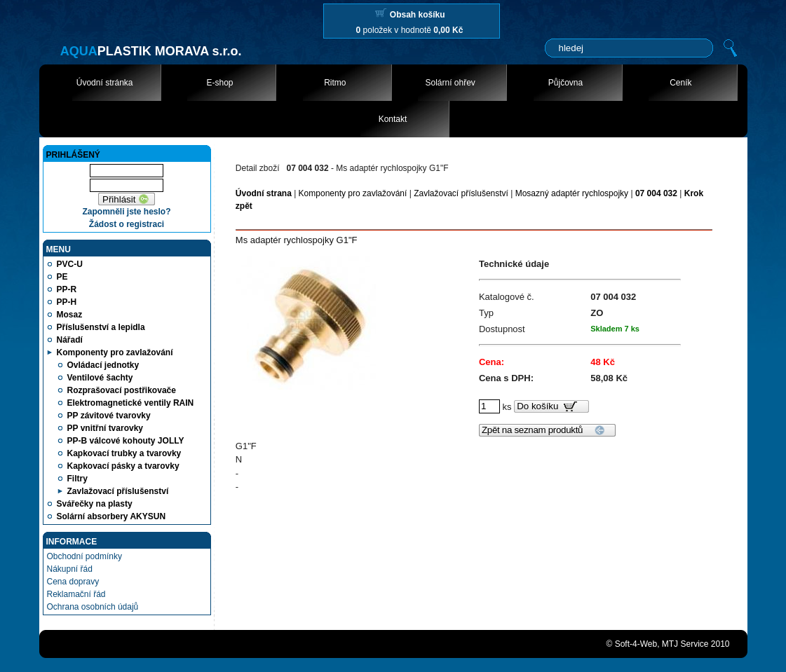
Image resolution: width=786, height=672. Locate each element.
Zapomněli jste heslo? (126, 212)
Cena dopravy (73, 582)
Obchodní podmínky (84, 556)
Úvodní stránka (105, 83)
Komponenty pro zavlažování (353, 193)
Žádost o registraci (127, 224)
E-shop (219, 83)
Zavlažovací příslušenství (461, 193)
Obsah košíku (418, 15)
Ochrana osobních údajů (93, 607)
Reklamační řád (76, 594)
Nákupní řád (70, 569)
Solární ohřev (450, 83)
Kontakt (393, 119)
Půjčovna (565, 83)
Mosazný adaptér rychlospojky (572, 193)
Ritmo (335, 83)
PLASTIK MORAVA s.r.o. (151, 51)
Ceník (680, 83)
